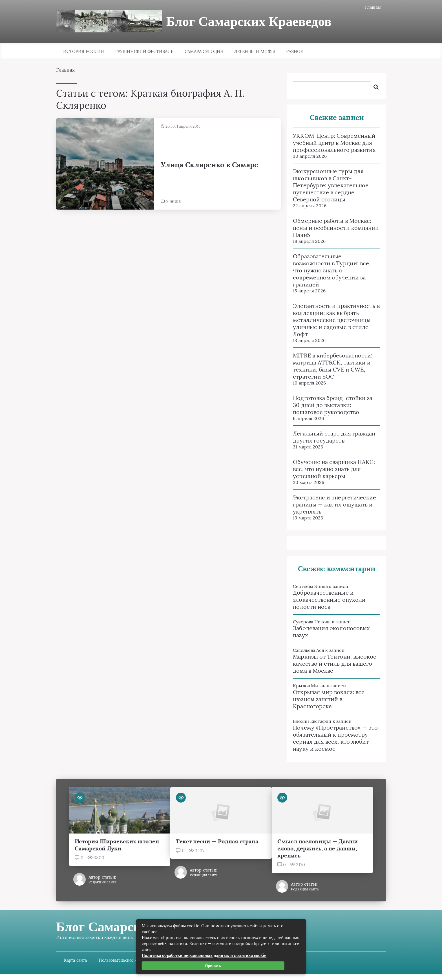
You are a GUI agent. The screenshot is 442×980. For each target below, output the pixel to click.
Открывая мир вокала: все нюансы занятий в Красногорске (324, 700)
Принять (215, 966)
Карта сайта (80, 960)
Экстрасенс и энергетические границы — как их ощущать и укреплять (330, 505)
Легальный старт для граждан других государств (330, 437)
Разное (295, 52)
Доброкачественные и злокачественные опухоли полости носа (325, 600)
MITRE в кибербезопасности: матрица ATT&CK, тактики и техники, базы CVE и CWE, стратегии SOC (328, 366)
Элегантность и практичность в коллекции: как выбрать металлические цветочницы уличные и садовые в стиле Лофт (332, 320)
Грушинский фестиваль (144, 52)
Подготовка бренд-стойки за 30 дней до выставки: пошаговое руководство (328, 405)
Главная (369, 7)
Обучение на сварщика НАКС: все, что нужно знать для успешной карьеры (330, 469)
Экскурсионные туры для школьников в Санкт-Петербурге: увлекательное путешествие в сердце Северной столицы (326, 186)
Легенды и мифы (255, 52)
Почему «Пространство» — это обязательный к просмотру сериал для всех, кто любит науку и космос (331, 739)
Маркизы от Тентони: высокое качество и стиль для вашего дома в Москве (330, 664)
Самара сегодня (204, 52)
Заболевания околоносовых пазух (327, 632)
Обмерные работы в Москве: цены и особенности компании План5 (332, 228)
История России (84, 52)
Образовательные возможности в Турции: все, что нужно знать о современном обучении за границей (327, 271)
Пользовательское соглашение (134, 960)
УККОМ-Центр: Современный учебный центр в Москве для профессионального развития (330, 143)
